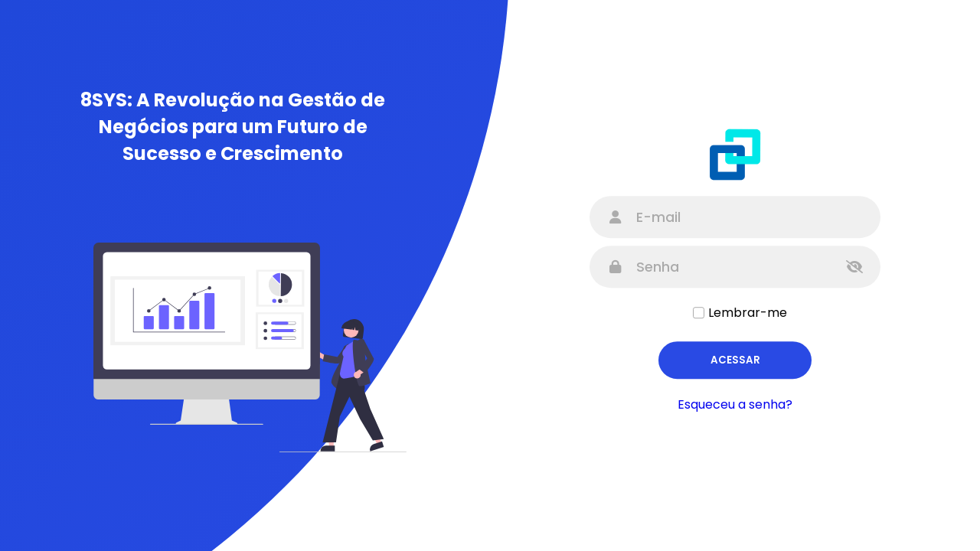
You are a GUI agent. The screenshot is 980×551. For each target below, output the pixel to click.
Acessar (735, 360)
